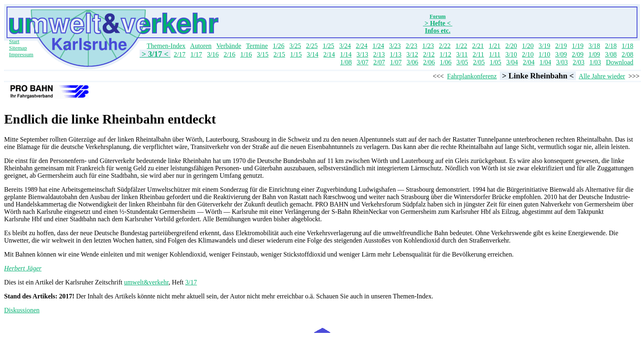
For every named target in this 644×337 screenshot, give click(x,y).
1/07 (396, 62)
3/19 (544, 46)
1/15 (296, 54)
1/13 (396, 54)
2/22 (445, 46)
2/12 (429, 54)
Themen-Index (166, 46)
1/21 (494, 46)
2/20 (511, 46)
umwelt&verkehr (146, 282)
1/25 (328, 46)
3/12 (412, 54)
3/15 (262, 54)
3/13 (362, 54)
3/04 (512, 62)
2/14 (329, 54)
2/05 (479, 62)
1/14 (346, 54)
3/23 (395, 46)
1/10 (544, 54)
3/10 (511, 54)
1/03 (595, 62)
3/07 (363, 62)
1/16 (246, 54)
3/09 (561, 54)
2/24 (361, 46)
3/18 (594, 46)
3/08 (611, 54)
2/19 (561, 46)
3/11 (462, 54)
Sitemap (18, 48)
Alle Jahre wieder (602, 76)
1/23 (428, 46)
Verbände (229, 46)
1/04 (545, 62)
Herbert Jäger (23, 268)
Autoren (201, 46)
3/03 (562, 62)
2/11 (478, 54)
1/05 (495, 62)
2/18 (611, 46)
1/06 (446, 62)
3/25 (295, 46)
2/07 (379, 62)
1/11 (495, 54)
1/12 (445, 54)
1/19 (577, 46)
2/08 (628, 54)
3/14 (313, 54)
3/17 (191, 282)
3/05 (462, 62)
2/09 (577, 54)
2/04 (529, 62)
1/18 (628, 46)
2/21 (478, 46)
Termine (257, 46)
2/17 (179, 54)
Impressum (21, 54)
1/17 (196, 54)
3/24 (345, 46)
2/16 (229, 54)
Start (14, 41)
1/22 (461, 46)
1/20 (528, 46)
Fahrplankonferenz (472, 76)
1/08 (346, 62)
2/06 (429, 62)
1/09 (594, 54)
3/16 (213, 54)
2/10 (528, 54)
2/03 (578, 62)
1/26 (278, 46)
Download (620, 62)
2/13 (379, 54)
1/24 (378, 46)
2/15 (279, 54)
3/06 (412, 62)
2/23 (412, 46)
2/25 (312, 46)
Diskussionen (22, 310)
